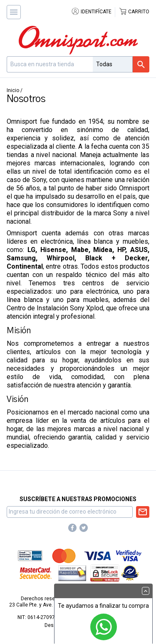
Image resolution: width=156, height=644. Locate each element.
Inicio (13, 90)
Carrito (134, 12)
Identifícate (91, 12)
